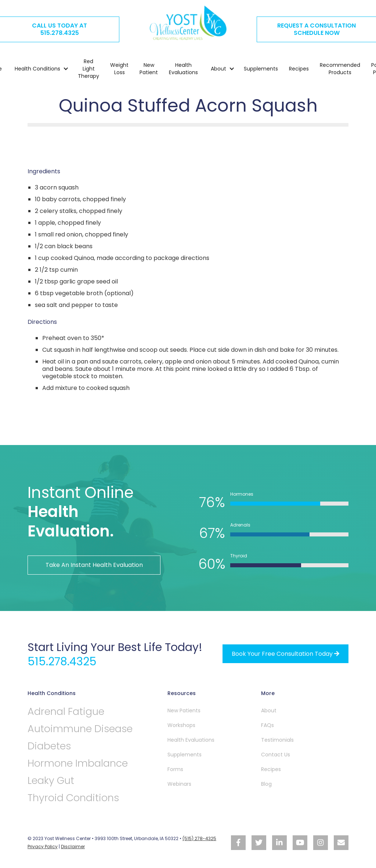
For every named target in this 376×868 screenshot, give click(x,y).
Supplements (261, 69)
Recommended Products (340, 69)
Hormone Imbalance (78, 763)
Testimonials (277, 739)
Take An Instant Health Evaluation (94, 565)
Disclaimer (73, 846)
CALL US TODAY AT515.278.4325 (59, 29)
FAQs (267, 725)
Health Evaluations (183, 69)
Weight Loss (119, 69)
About (269, 710)
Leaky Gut (51, 780)
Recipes (299, 69)
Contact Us (276, 754)
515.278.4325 (62, 661)
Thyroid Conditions (74, 798)
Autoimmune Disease (80, 729)
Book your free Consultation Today (285, 653)
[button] (38, 69)
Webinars (179, 784)
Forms (175, 769)
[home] (188, 23)
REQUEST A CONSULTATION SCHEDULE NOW (317, 29)
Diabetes (49, 746)
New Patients (184, 710)
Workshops (181, 725)
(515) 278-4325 (199, 838)
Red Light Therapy (88, 69)
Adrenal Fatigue (66, 711)
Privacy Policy (43, 846)
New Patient (149, 69)
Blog (266, 784)
